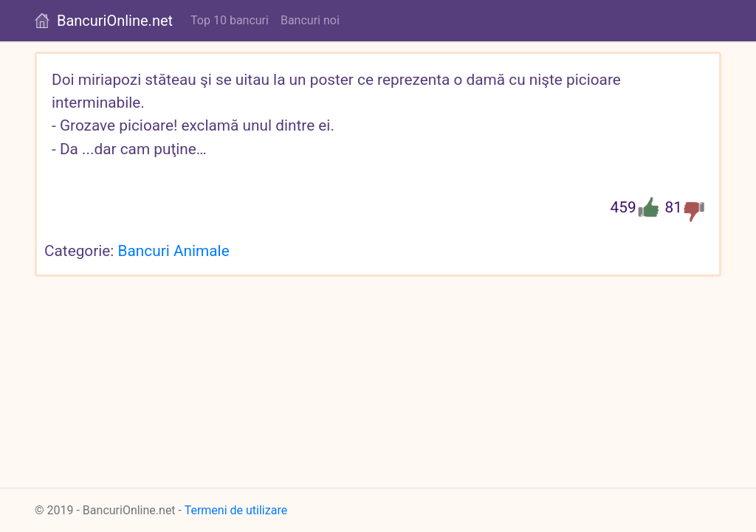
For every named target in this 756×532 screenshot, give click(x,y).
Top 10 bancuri (230, 20)
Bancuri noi (310, 20)
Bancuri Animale (174, 251)
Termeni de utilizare (236, 510)
